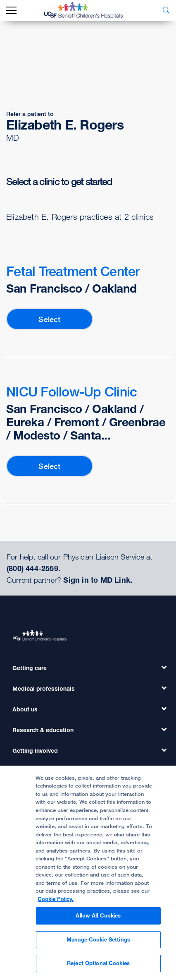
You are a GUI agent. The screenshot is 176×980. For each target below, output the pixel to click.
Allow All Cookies (98, 915)
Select (49, 319)
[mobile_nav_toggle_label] (11, 11)
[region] (88, 873)
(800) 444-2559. (33, 568)
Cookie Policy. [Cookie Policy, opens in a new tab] (56, 899)
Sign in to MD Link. (98, 580)
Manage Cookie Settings (98, 939)
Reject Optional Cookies (98, 963)
